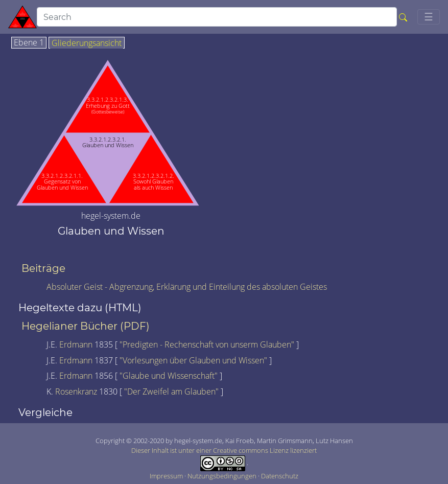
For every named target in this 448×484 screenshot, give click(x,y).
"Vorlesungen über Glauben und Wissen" (194, 360)
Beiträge (43, 268)
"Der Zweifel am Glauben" (172, 391)
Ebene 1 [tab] (29, 43)
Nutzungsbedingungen (223, 476)
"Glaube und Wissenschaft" (170, 376)
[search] (217, 17)
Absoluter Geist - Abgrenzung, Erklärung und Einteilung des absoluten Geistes (187, 287)
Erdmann (77, 344)
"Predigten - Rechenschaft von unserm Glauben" (208, 344)
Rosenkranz (77, 391)
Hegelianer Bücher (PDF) (86, 326)
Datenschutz (280, 476)
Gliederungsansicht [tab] (87, 43)
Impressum (167, 476)
